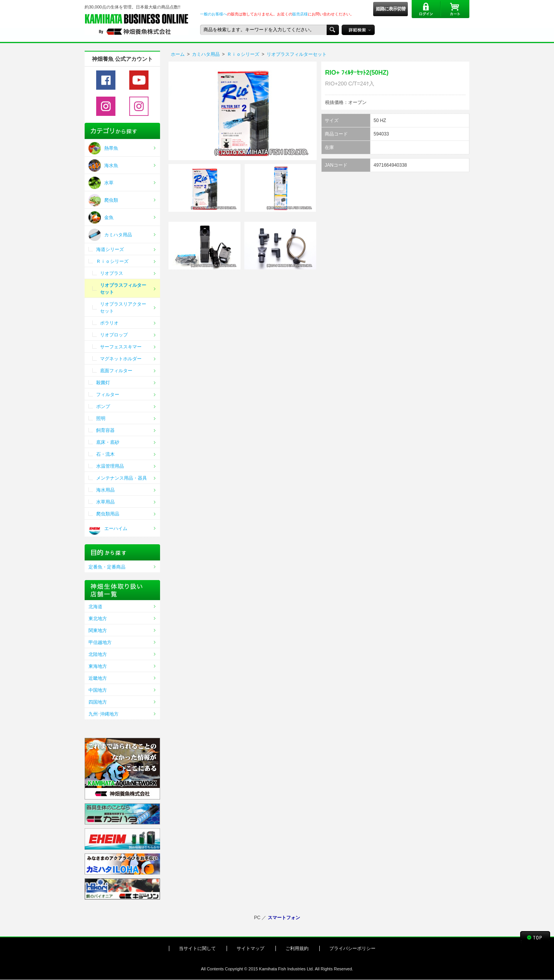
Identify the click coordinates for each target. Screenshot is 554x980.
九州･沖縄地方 (103, 714)
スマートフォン (284, 918)
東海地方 (98, 666)
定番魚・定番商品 (107, 567)
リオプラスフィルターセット (297, 54)
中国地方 (98, 690)
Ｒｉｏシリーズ (243, 54)
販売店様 (300, 14)
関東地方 (98, 630)
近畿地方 (98, 678)
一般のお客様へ (214, 14)
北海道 (95, 607)
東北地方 (98, 619)
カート (455, 9)
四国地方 (98, 702)
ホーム (178, 54)
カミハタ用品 (206, 54)
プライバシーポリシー (352, 948)
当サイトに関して (197, 948)
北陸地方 (98, 654)
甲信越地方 (100, 642)
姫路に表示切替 (391, 9)
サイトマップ (250, 948)
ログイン (426, 9)
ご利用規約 (297, 948)
